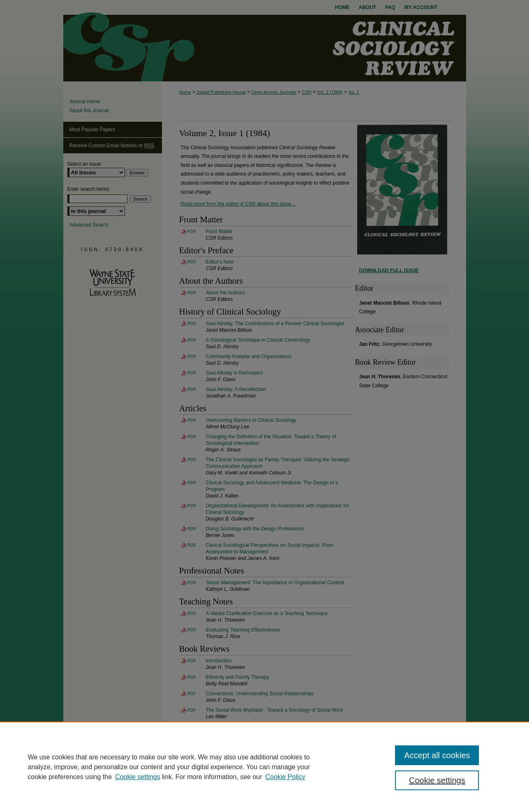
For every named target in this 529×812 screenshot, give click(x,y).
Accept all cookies (437, 755)
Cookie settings (137, 777)
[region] (264, 767)
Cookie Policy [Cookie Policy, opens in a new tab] (285, 777)
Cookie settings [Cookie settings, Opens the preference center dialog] (437, 780)
